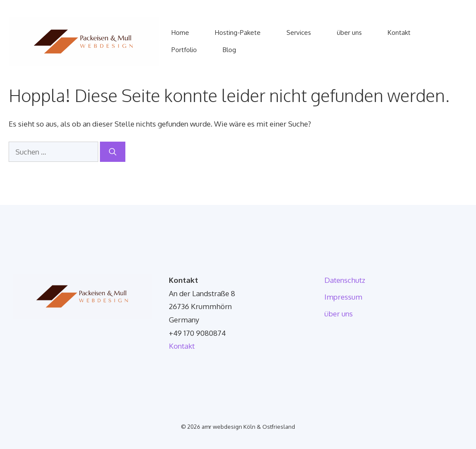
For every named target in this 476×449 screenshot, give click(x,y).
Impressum (343, 297)
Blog (229, 50)
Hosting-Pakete (238, 33)
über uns (349, 33)
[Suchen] (113, 152)
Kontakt (399, 33)
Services (299, 33)
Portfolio (184, 50)
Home (180, 33)
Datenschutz (345, 280)
